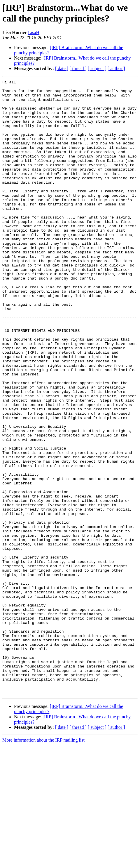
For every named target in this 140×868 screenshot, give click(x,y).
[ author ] (116, 68)
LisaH (34, 32)
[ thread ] (78, 68)
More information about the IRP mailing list (43, 863)
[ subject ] (97, 68)
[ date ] (62, 68)
